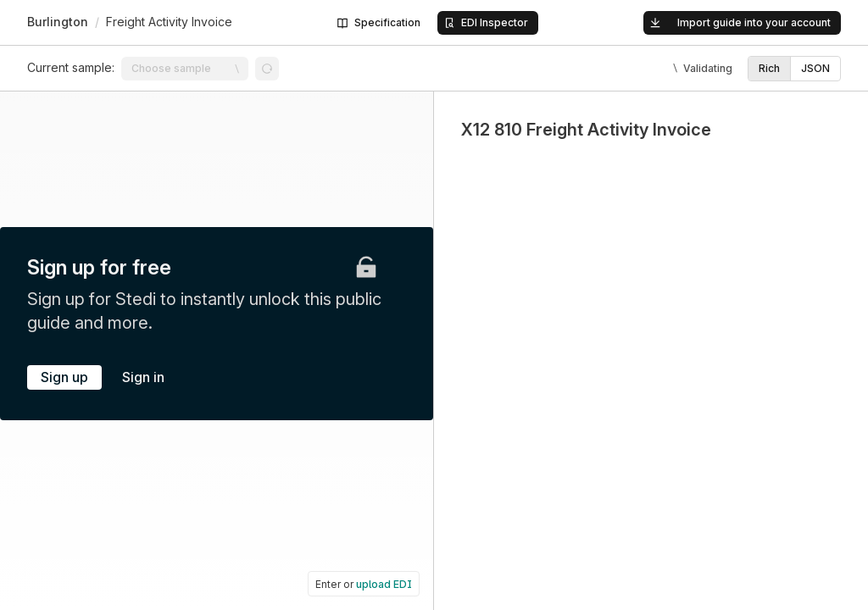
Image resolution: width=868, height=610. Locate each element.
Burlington (58, 22)
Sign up (64, 377)
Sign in (143, 377)
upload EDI (384, 584)
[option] (770, 69)
